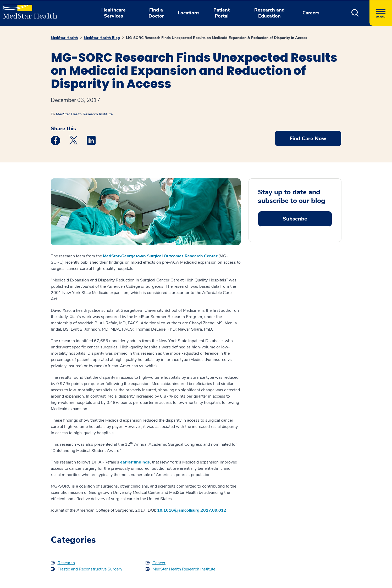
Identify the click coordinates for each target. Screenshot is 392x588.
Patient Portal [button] (222, 13)
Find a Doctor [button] (156, 13)
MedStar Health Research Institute (84, 114)
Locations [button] (189, 13)
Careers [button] (311, 13)
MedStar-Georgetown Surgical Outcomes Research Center (160, 256)
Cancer (159, 563)
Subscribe (295, 219)
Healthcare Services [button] (114, 13)
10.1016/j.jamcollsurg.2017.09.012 (193, 510)
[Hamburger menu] (381, 13)
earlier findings (135, 462)
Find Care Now (308, 138)
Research (66, 563)
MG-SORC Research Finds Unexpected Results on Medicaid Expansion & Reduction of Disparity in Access (217, 38)
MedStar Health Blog (102, 38)
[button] (355, 13)
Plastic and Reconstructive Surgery (90, 569)
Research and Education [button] (269, 13)
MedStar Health (64, 38)
